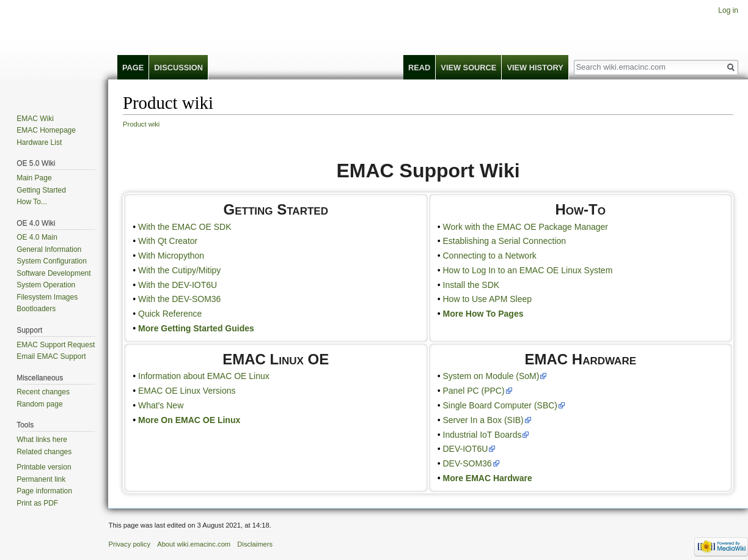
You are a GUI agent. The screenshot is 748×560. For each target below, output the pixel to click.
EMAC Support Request (56, 345)
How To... (32, 202)
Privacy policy (130, 544)
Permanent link (41, 479)
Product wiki (141, 124)
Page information (44, 491)
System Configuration (52, 261)
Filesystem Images (47, 297)
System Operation (46, 285)
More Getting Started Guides (196, 328)
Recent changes (43, 392)
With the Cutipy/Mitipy (179, 270)
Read (419, 68)
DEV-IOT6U (466, 449)
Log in (728, 10)
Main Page (34, 178)
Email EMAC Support (51, 356)
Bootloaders (36, 309)
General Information (49, 249)
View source (468, 68)
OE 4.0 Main (37, 237)
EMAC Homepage (46, 130)
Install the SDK (471, 285)
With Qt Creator (168, 241)
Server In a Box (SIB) (483, 420)
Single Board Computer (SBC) (501, 405)
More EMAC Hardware (488, 478)
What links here (42, 440)
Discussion (178, 68)
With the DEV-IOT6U (178, 285)
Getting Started (41, 190)
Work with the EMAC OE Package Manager (526, 227)
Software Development (53, 273)
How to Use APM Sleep (488, 299)
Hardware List (39, 142)
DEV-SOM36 (468, 463)
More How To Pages (483, 314)
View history (535, 68)
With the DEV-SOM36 (179, 299)
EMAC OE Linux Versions (187, 391)
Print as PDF (37, 503)
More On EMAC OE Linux (189, 420)
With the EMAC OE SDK (185, 227)
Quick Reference (170, 314)
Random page (39, 404)
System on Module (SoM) (491, 376)
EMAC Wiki (35, 119)
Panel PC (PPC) (474, 391)
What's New (161, 405)
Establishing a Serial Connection (505, 241)
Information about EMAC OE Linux (204, 376)
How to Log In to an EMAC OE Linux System (528, 270)
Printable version (44, 467)
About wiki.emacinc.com (194, 544)
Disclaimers (255, 544)
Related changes (44, 452)
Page (133, 68)
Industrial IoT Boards (482, 435)
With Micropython (171, 256)
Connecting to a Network (490, 256)
